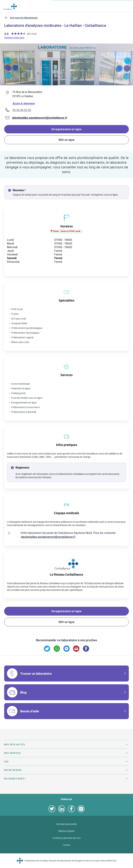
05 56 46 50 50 (22, 110)
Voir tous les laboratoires (24, 18)
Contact (67, 845)
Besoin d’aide (30, 711)
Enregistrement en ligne (66, 129)
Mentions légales (66, 831)
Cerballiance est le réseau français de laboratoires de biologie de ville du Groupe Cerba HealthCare (70, 861)
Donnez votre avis (15, 37)
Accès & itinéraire (24, 103)
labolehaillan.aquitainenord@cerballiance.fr (40, 118)
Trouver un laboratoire (36, 674)
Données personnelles (67, 824)
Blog (23, 692)
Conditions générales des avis (66, 838)
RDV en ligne (67, 140)
